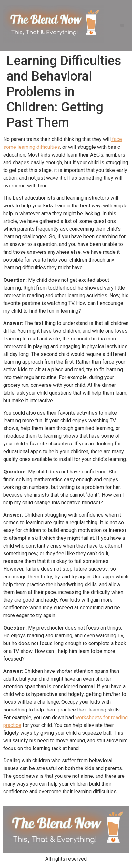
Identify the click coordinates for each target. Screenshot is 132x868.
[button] (122, 25)
